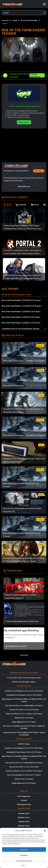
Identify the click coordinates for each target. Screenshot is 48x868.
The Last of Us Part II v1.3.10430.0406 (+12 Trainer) (24, 705)
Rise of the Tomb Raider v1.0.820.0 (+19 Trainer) (21, 311)
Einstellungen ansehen (24, 861)
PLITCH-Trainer (24, 744)
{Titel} (23, 865)
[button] (45, 831)
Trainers (5, 23)
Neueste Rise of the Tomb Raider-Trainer (16, 294)
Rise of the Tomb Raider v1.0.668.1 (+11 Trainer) (21, 323)
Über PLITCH (24, 122)
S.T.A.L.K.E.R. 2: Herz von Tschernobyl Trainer (24, 678)
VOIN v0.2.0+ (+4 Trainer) (24, 718)
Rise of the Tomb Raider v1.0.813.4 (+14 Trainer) (21, 317)
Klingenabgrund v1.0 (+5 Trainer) (24, 722)
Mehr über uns (24, 186)
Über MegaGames (24, 796)
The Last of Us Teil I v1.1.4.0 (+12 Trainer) (24, 710)
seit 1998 (38, 171)
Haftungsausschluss (24, 804)
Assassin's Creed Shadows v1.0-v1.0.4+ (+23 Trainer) (24, 691)
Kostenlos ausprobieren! (35, 75)
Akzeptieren (24, 850)
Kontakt (24, 800)
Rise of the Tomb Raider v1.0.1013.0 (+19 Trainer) (21, 306)
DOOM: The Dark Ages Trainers (24, 682)
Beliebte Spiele (24, 813)
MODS (35, 205)
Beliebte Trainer (24, 817)
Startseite (5, 20)
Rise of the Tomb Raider (29, 20)
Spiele (15, 20)
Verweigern (24, 855)
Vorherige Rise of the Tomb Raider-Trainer (21, 329)
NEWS (7, 205)
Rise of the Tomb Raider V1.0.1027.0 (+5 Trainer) (21, 300)
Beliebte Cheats (24, 826)
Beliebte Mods (24, 821)
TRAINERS (21, 205)
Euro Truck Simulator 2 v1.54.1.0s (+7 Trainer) (24, 775)
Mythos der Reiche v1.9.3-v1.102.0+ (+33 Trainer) (24, 714)
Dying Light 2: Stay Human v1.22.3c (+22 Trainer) (24, 695)
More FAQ (24, 655)
